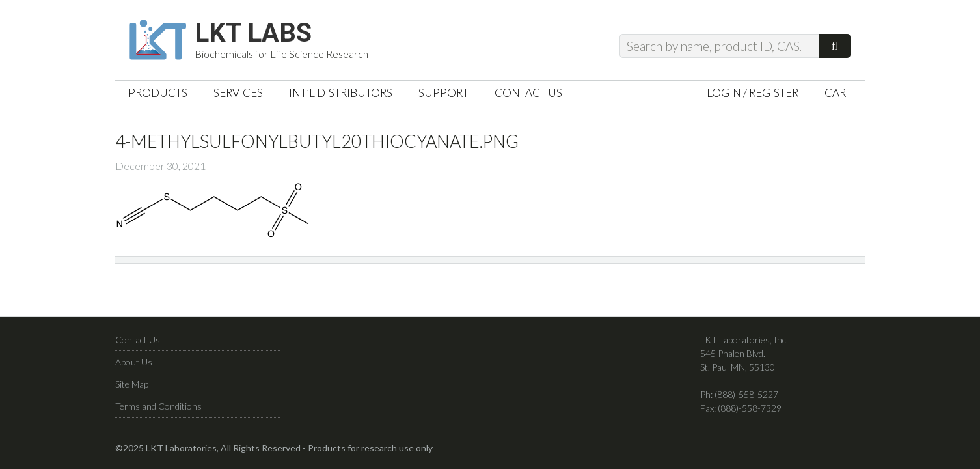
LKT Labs (253, 33)
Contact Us (138, 340)
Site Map (132, 384)
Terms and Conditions (158, 406)
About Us (134, 362)
